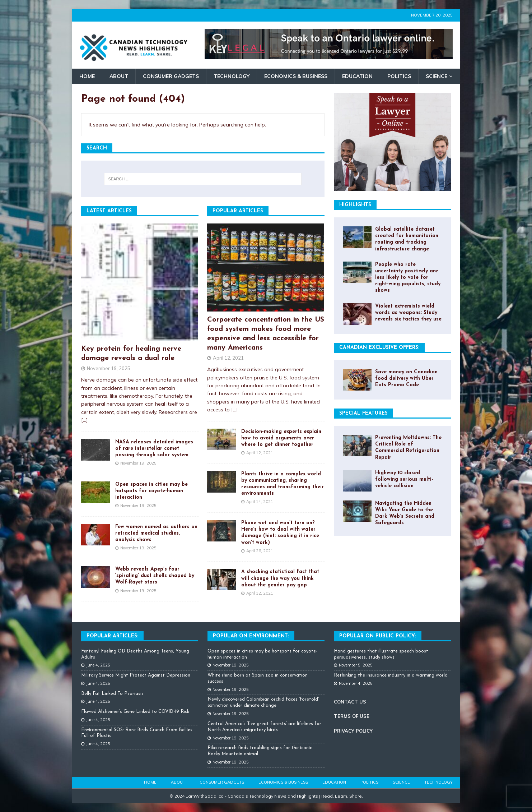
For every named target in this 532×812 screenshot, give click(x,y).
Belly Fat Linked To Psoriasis (112, 694)
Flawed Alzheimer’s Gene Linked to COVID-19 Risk (135, 712)
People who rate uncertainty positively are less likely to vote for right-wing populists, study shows (408, 278)
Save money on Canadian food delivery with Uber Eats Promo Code (406, 379)
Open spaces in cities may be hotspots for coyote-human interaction (151, 491)
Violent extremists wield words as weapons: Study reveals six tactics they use (408, 313)
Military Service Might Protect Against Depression (136, 675)
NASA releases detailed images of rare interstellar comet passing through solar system (154, 449)
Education (357, 76)
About (119, 76)
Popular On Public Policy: (378, 636)
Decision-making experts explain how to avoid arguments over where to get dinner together (281, 438)
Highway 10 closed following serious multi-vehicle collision (404, 479)
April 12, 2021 (228, 358)
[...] (85, 420)
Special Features (363, 413)
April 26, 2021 (260, 551)
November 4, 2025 (356, 683)
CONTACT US (350, 702)
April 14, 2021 (260, 502)
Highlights (355, 205)
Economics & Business (296, 76)
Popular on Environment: (251, 636)
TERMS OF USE (352, 716)
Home (87, 76)
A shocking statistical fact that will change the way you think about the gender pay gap (280, 578)
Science (437, 76)
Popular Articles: (112, 636)
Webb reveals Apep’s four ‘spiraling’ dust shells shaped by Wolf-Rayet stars (155, 576)
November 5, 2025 (356, 665)
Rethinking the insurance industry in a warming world (391, 675)
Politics (399, 76)
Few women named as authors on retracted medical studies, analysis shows (156, 533)
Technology (232, 76)
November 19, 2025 (109, 368)
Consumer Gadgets (171, 76)
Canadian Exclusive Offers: (379, 348)
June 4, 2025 (98, 665)
